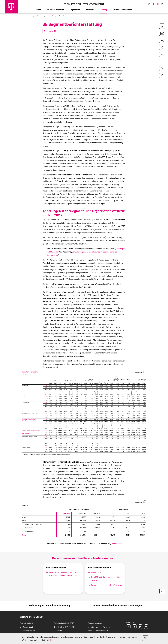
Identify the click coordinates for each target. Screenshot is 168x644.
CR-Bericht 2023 (26, 627)
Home (24, 16)
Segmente (49, 31)
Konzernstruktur (97, 572)
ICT (116, 119)
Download (139, 372)
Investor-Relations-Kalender (99, 627)
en (162, 4)
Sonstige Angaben (43, 16)
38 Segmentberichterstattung (61, 16)
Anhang (31, 16)
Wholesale (102, 74)
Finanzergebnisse (95, 623)
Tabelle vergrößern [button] (30, 372)
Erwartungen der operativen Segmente (107, 585)
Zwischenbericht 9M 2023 (64, 627)
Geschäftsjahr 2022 (28, 623)
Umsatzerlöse (117, 544)
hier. (52, 640)
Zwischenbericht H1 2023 (64, 623)
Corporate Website (27, 631)
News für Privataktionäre (98, 631)
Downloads (58, 631)
